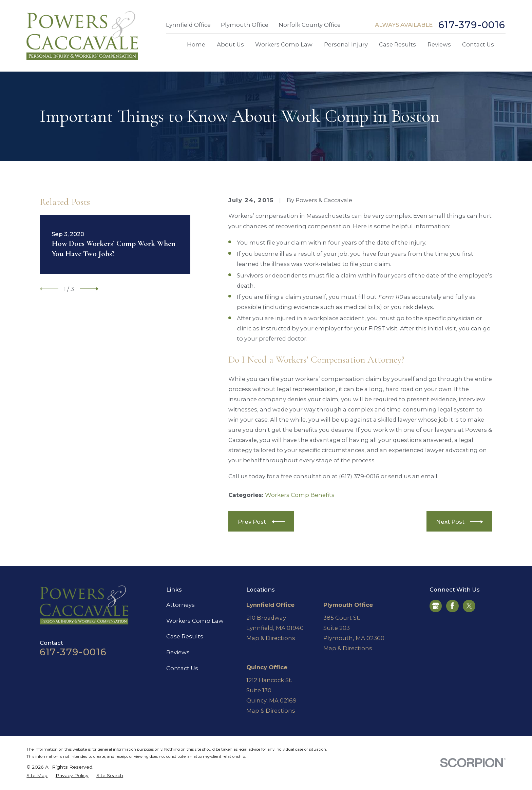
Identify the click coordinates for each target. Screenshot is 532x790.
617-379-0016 (472, 25)
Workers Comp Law (195, 621)
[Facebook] (452, 606)
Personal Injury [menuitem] (346, 44)
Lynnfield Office (188, 25)
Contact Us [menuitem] (478, 44)
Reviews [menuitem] (439, 44)
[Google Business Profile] (436, 606)
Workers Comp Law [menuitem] (284, 44)
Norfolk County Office (310, 25)
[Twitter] (469, 606)
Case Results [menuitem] (397, 44)
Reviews (178, 652)
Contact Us (182, 668)
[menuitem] (37, 776)
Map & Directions (271, 638)
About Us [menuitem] (230, 44)
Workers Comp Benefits (300, 495)
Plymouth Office (245, 25)
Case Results (185, 636)
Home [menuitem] (196, 44)
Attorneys (180, 605)
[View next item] (89, 289)
